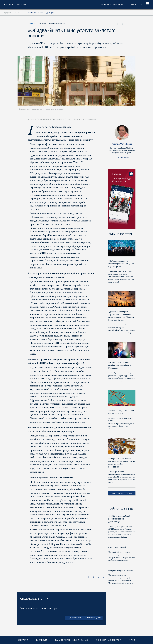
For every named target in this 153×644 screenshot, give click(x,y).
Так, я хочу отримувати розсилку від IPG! (84, 618)
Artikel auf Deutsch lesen (38, 119)
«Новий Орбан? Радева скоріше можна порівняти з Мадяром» (120, 365)
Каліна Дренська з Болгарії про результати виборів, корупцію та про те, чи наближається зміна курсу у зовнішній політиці (122, 377)
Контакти (23, 640)
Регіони (22, 5)
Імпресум (42, 640)
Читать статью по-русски (85, 119)
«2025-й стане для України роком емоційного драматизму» (120, 519)
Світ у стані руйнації (117, 547)
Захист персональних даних (72, 640)
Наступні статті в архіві (122, 493)
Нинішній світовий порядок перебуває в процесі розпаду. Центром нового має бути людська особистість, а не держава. (121, 556)
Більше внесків (123, 157)
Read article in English (61, 119)
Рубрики (9, 5)
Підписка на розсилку (108, 640)
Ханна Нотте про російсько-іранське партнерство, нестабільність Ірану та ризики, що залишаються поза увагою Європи (121, 329)
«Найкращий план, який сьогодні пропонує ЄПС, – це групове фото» (121, 264)
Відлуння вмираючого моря (120, 570)
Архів (132, 640)
